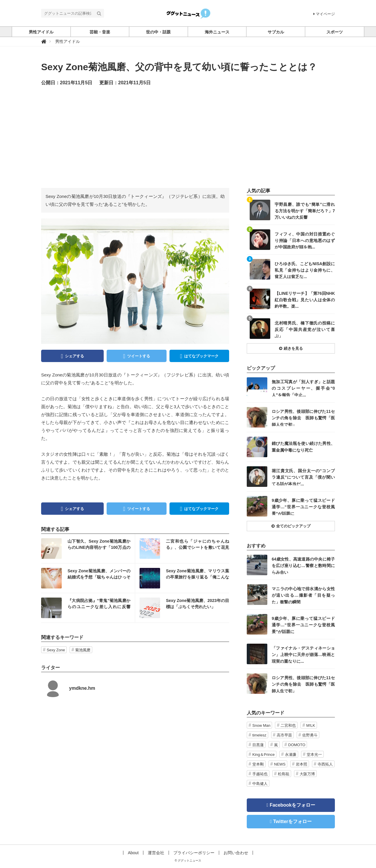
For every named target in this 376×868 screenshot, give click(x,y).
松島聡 (284, 774)
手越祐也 (260, 774)
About (133, 853)
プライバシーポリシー (194, 853)
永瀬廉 (291, 755)
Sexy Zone (56, 650)
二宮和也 (288, 725)
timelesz (259, 735)
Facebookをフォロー (292, 805)
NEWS (280, 764)
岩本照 (302, 764)
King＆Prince (263, 755)
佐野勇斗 (310, 735)
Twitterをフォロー (292, 821)
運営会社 (156, 853)
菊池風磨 (83, 650)
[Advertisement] (188, 137)
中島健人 (260, 784)
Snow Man (261, 725)
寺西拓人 (325, 764)
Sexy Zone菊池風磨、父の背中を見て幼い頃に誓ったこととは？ (179, 67)
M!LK (310, 725)
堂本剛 (258, 764)
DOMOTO (297, 745)
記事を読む (88, 549)
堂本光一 (314, 755)
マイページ (324, 14)
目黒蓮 (258, 745)
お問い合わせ (236, 853)
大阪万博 (307, 774)
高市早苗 (284, 735)
